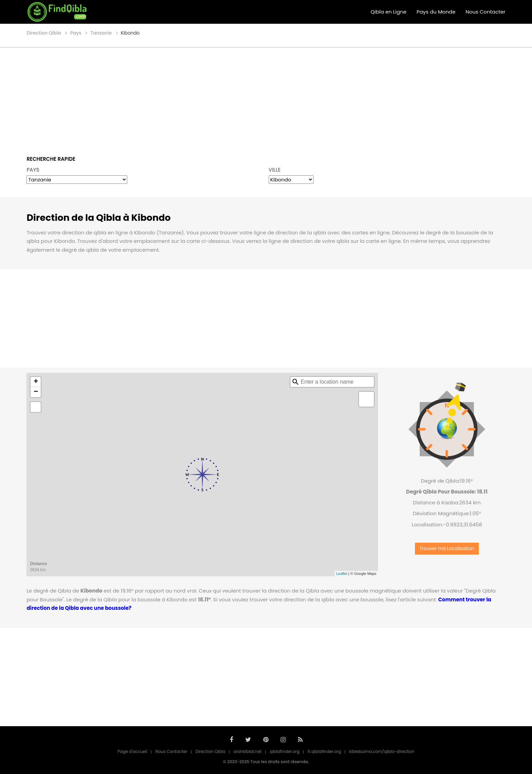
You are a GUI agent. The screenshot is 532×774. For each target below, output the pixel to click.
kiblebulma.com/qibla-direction (382, 751)
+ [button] (36, 382)
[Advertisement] (266, 97)
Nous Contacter (485, 12)
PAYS (33, 170)
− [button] (36, 392)
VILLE (275, 170)
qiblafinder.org (285, 751)
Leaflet (342, 574)
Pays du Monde (436, 12)
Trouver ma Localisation (447, 549)
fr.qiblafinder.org (325, 751)
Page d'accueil (132, 751)
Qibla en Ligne (388, 12)
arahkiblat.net (248, 751)
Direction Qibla (210, 751)
